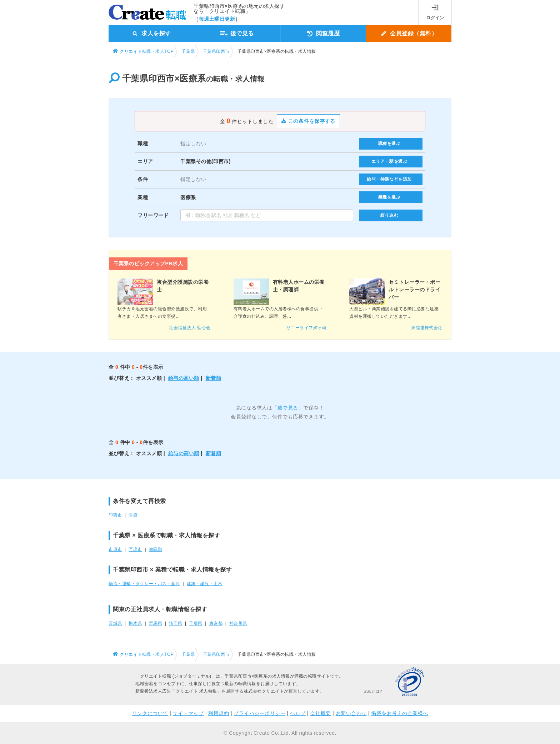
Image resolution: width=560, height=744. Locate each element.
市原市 (115, 549)
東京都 (216, 623)
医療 (133, 515)
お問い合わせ (351, 713)
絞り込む (389, 215)
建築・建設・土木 (205, 584)
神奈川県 (238, 623)
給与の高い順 (184, 378)
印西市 (115, 515)
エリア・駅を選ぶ (389, 161)
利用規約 (219, 713)
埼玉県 (176, 623)
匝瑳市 (135, 549)
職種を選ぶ (389, 144)
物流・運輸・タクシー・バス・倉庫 (144, 584)
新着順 (214, 378)
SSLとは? (373, 691)
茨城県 (115, 623)
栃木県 (135, 623)
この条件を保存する (308, 121)
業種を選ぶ (389, 197)
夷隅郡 (156, 549)
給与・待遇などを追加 (389, 179)
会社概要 (321, 713)
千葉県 (196, 623)
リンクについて (150, 713)
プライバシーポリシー (259, 713)
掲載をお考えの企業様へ (400, 713)
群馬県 (156, 623)
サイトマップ (188, 713)
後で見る (288, 408)
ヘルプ (298, 713)
